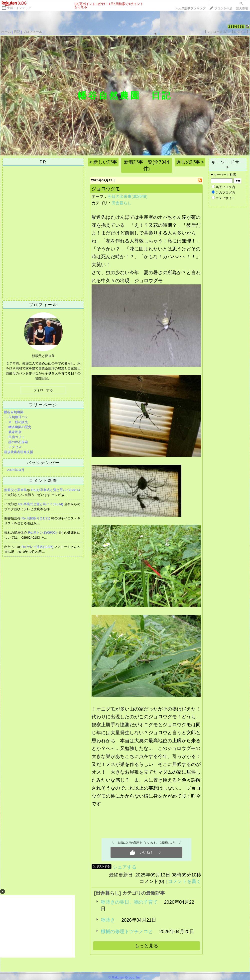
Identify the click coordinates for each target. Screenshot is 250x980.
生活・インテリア (19, 8)
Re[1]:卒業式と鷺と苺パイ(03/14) (56, 490)
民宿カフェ (17, 437)
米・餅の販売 (18, 422)
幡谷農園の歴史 (20, 427)
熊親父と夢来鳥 (16, 490)
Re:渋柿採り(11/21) (36, 518)
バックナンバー (43, 463)
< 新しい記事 (103, 162)
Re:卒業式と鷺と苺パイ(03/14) (41, 504)
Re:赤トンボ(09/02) (43, 533)
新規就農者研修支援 (19, 452)
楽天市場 (242, 8)
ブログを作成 (223, 8)
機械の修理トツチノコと (127, 931)
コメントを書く (185, 881)
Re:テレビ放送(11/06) (38, 547)
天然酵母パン (18, 417)
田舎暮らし (122, 203)
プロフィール (32, 32)
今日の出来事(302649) (127, 196)
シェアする (125, 867)
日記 (17, 32)
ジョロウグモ (106, 189)
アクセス (15, 447)
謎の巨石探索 (18, 442)
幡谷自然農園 (14, 412)
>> (190, 8)
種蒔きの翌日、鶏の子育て (129, 902)
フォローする (43, 390)
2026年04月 (16, 470)
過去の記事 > (190, 162)
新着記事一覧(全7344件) (147, 165)
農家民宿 (15, 432)
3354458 (236, 27)
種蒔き (108, 920)
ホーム (6, 32)
